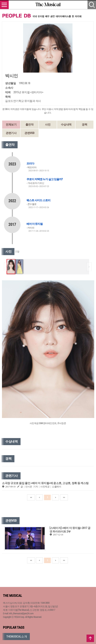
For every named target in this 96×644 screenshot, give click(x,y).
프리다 (30, 163)
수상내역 (66, 125)
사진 (48, 125)
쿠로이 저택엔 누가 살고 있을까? (45, 179)
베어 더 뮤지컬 (35, 224)
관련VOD (29, 133)
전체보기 (11, 125)
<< (31, 497)
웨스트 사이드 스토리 (38, 200)
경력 (84, 125)
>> (64, 497)
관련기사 (11, 133)
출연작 (30, 125)
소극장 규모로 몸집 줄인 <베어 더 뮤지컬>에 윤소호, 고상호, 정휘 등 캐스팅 (45, 483)
